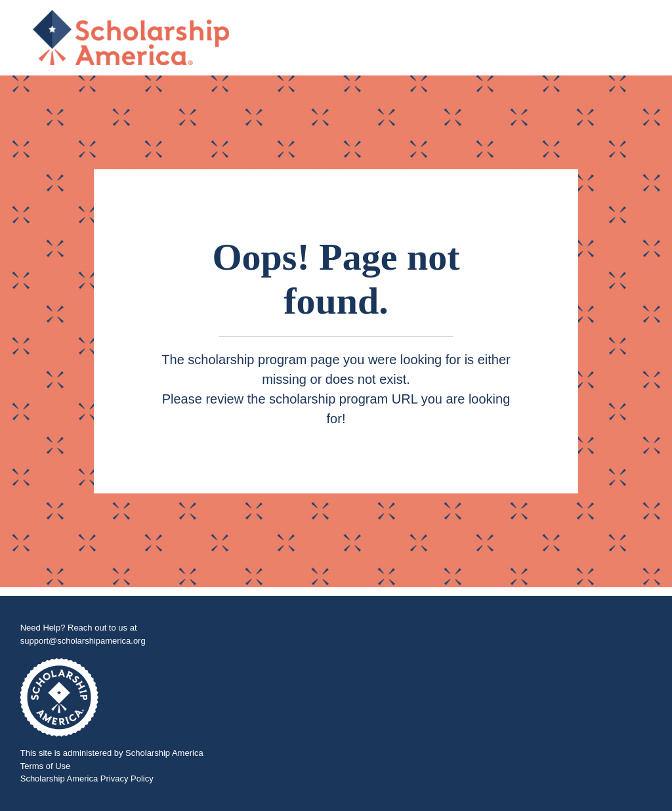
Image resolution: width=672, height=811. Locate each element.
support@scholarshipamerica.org (83, 641)
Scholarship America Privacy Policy (87, 779)
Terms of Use (46, 766)
